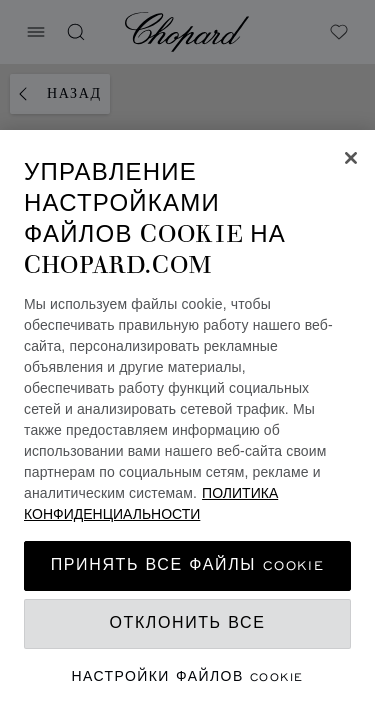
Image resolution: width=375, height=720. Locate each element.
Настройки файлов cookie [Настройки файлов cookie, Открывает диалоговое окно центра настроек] (188, 676)
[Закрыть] (351, 158)
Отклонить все (188, 623)
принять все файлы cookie (187, 565)
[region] (187, 425)
